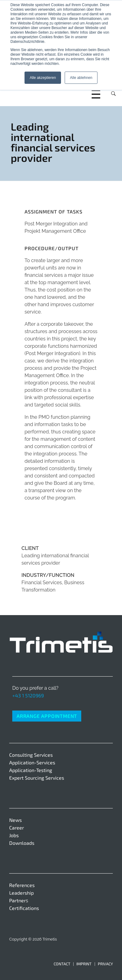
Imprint (84, 964)
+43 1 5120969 (28, 695)
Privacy (105, 964)
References (22, 885)
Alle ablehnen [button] (81, 78)
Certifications (24, 908)
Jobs (14, 835)
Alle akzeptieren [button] (43, 78)
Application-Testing (31, 770)
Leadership (21, 893)
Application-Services (32, 762)
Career (17, 828)
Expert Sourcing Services (37, 778)
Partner (17, 900)
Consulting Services (31, 755)
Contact (62, 964)
